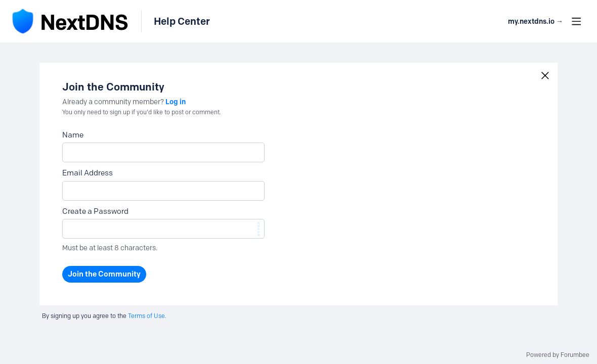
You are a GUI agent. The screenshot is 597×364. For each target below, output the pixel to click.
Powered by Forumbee (558, 355)
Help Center (182, 21)
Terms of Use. (147, 316)
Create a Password (95, 211)
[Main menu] (576, 21)
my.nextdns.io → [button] (536, 21)
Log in (176, 102)
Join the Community (104, 274)
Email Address (88, 173)
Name (73, 135)
